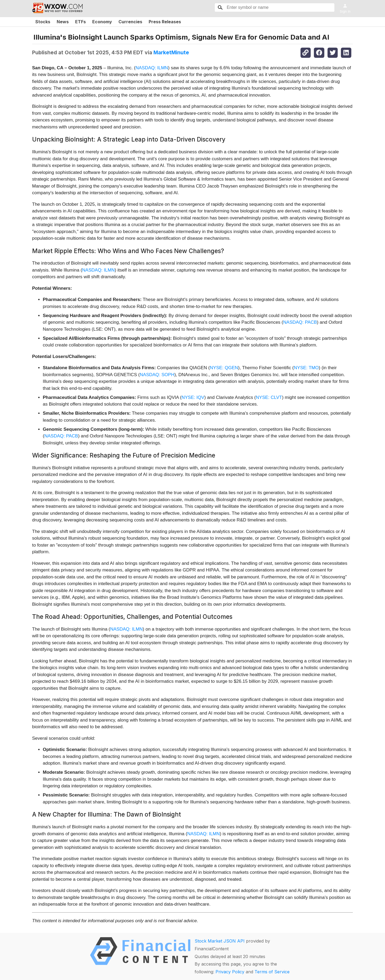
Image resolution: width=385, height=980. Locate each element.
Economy (102, 22)
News (63, 22)
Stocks (43, 22)
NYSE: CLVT (269, 397)
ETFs (80, 22)
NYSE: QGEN (224, 368)
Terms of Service (272, 972)
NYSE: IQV (193, 397)
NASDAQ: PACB (300, 322)
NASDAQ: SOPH (157, 375)
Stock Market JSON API (220, 941)
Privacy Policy (230, 972)
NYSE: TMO (306, 368)
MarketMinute (171, 52)
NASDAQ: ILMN (152, 68)
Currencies (130, 22)
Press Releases (165, 22)
